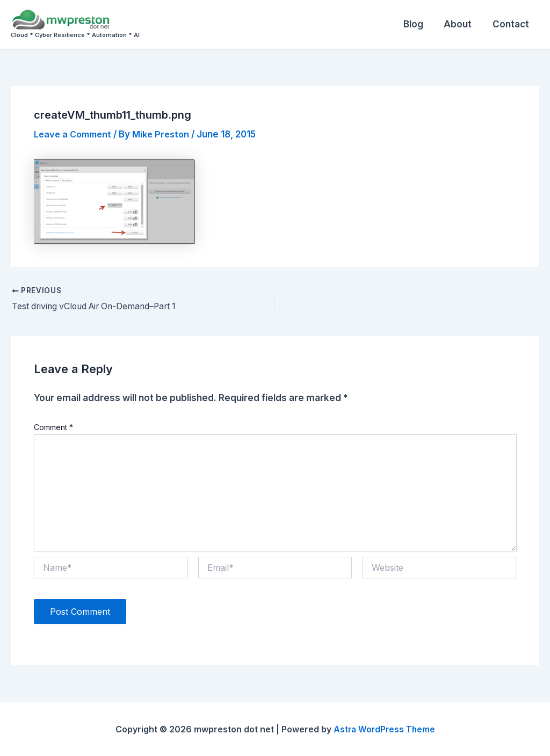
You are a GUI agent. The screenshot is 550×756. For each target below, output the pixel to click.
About (461, 24)
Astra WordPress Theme (384, 729)
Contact (512, 24)
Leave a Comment (75, 134)
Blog (419, 24)
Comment (53, 427)
